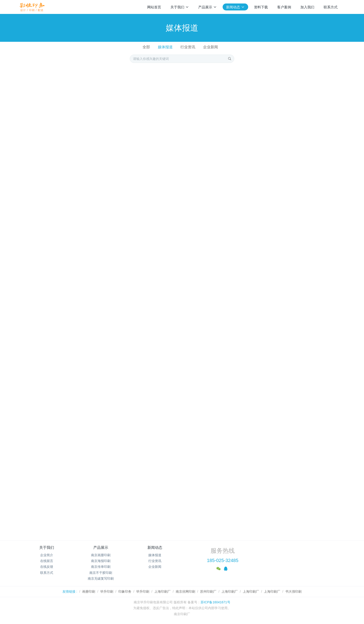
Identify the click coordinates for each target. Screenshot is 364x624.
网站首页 (154, 7)
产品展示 (101, 548)
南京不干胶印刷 (101, 573)
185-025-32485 (223, 560)
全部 (146, 47)
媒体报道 (165, 47)
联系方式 (47, 573)
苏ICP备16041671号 (215, 602)
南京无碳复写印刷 (101, 578)
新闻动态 (155, 548)
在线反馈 (47, 567)
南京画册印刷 (101, 555)
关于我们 (47, 548)
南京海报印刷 (101, 561)
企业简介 (47, 555)
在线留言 (47, 561)
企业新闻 (211, 47)
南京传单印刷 (101, 567)
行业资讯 (188, 47)
